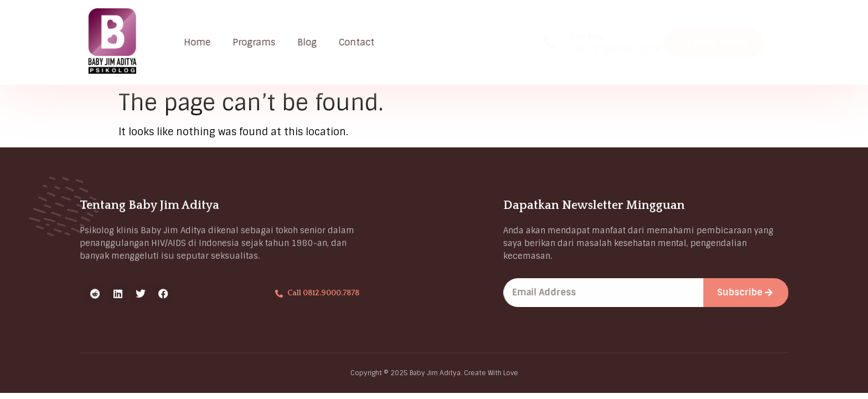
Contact (361, 42)
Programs (258, 42)
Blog (311, 42)
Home (201, 42)
